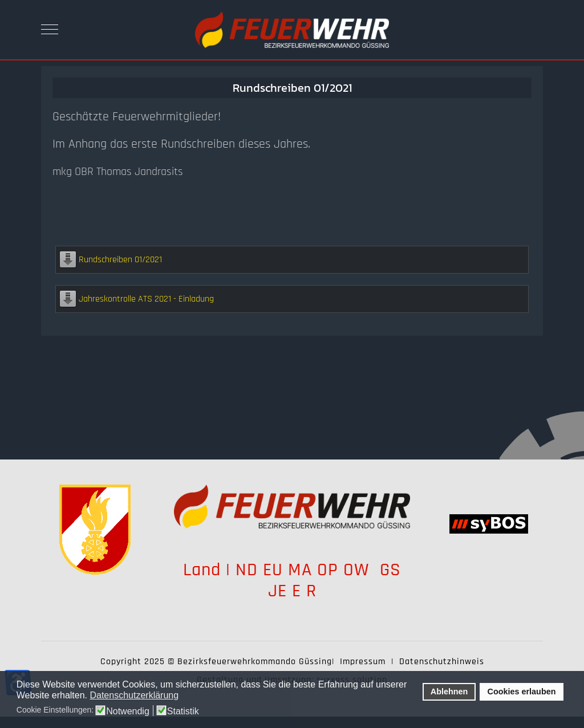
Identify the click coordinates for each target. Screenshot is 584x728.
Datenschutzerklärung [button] (134, 695)
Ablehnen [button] (449, 692)
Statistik (183, 711)
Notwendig (128, 711)
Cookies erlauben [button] (522, 692)
